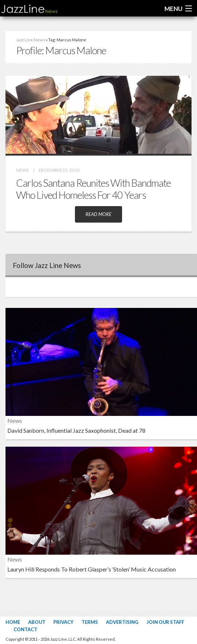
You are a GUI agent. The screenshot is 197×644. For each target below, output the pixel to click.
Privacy (63, 622)
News (22, 170)
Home (13, 622)
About (37, 622)
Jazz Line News (31, 40)
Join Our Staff (165, 622)
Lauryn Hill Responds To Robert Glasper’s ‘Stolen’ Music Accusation (92, 569)
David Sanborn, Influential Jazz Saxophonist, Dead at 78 (76, 430)
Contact (25, 629)
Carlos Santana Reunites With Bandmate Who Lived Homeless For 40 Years (93, 189)
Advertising (122, 622)
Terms (90, 622)
